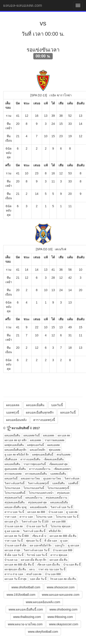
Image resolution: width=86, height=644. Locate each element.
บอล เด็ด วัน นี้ (38, 579)
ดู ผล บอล (73, 546)
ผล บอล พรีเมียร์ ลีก (41, 546)
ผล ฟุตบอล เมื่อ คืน (15, 569)
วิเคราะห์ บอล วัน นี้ (62, 507)
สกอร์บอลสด (64, 455)
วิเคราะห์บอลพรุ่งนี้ (38, 483)
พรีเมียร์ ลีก (55, 531)
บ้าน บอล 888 (53, 574)
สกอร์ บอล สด (34, 574)
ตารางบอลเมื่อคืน (30, 459)
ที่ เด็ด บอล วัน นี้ (14, 555)
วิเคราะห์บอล (72, 479)
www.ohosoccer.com (61, 587)
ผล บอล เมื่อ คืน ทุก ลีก (34, 560)
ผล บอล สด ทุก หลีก (16, 440)
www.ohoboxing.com (63, 609)
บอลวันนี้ (57, 405)
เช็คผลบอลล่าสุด (58, 464)
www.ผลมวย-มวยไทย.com (25, 624)
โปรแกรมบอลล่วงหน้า (41, 493)
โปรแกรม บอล (44, 517)
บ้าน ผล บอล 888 (63, 550)
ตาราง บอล (26, 517)
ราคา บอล (10, 517)
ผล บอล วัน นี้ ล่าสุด (16, 579)
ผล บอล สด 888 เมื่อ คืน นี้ (19, 565)
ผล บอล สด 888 (36, 512)
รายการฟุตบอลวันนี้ (35, 464)
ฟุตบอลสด (55, 450)
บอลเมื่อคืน (58, 483)
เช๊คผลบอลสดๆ (62, 469)
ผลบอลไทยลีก (38, 450)
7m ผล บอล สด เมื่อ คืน (63, 579)
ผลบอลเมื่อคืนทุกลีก (15, 450)
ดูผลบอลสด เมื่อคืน (15, 469)
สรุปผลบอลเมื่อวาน (56, 498)
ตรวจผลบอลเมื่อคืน (36, 474)
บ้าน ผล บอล (56, 512)
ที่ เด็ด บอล (51, 541)
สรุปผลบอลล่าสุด (37, 502)
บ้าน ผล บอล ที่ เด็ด (15, 546)
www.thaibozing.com (27, 617)
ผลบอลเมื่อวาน (34, 498)
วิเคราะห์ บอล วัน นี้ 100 (35, 522)
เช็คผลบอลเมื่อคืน (54, 459)
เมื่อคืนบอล (11, 459)
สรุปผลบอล (63, 493)
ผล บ (32, 569)
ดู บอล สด (72, 512)
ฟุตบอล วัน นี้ (34, 541)
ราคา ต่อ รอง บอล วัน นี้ (52, 569)
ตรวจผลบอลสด (13, 474)
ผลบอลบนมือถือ (59, 502)
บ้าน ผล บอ (11, 560)
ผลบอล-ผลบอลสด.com (23, 5)
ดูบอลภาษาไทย (52, 479)
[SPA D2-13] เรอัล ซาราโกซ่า (51, 95)
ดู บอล (64, 541)
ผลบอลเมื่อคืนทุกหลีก (40, 412)
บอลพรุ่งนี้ (13, 412)
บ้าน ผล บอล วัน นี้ (37, 526)
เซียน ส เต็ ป (39, 536)
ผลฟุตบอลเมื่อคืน (14, 445)
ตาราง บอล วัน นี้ (14, 512)
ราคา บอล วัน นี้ (14, 541)
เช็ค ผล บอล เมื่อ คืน (49, 565)
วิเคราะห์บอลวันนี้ (14, 483)
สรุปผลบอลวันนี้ (13, 498)
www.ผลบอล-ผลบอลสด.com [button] (61, 595)
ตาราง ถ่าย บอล (14, 574)
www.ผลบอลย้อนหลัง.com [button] (43, 602)
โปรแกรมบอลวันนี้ (34, 488)
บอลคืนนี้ (73, 483)
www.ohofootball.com (26, 587)
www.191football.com (21, 595)
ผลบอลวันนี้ (68, 412)
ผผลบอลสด (54, 445)
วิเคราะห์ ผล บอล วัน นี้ (37, 550)
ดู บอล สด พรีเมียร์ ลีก (17, 455)
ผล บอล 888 (59, 522)
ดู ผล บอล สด (12, 531)
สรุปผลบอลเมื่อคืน (15, 502)
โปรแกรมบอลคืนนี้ (15, 493)
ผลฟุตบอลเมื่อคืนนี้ (43, 455)
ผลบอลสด (13, 405)
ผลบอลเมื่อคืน (35, 405)
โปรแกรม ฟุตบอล (60, 526)
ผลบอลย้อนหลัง (16, 420)
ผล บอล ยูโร (11, 522)
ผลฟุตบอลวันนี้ (35, 445)
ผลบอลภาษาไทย (30, 479)
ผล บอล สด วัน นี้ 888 (17, 536)
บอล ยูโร (60, 546)
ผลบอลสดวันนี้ (32, 435)
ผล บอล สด (64, 435)
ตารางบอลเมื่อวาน (40, 469)
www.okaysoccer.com (64, 624)
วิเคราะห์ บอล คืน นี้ (34, 531)
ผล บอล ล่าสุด (12, 550)
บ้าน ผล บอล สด (14, 526)
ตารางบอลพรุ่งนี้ (44, 420)
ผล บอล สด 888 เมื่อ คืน (63, 536)
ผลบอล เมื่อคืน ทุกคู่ (16, 507)
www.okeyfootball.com (43, 632)
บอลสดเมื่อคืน (58, 474)
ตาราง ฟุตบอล (59, 555)
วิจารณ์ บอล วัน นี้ (37, 555)
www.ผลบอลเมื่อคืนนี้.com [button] (26, 609)
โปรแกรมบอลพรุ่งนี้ (58, 488)
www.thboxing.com (60, 617)
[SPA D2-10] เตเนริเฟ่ (51, 249)
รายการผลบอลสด (55, 440)
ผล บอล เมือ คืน (58, 560)
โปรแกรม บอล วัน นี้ (67, 517)
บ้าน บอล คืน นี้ (72, 565)
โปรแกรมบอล (12, 488)
